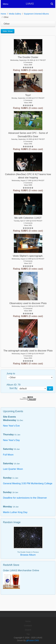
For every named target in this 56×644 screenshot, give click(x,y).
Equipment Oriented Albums (36, 14)
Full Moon (8, 455)
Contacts (28, 626)
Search (28, 630)
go (50, 388)
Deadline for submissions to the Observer (25, 498)
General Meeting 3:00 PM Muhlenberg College (28, 483)
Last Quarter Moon (13, 469)
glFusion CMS (33, 640)
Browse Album (28, 555)
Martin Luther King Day (15, 512)
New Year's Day (11, 440)
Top (28, 634)
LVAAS (30, 4)
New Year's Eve (11, 426)
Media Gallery (15, 14)
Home (3, 14)
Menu (6, 4)
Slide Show (8, 31)
